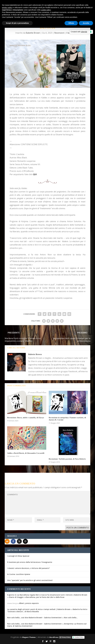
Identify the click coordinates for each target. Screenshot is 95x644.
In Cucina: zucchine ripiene (19, 574)
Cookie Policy (79, 637)
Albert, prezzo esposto (29, 603)
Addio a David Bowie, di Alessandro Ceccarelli (26, 453)
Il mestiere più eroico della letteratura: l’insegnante (30, 562)
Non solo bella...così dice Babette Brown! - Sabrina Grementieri (34, 618)
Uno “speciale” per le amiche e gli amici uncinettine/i (30, 580)
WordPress (54, 637)
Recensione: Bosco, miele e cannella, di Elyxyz (26, 418)
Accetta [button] (86, 23)
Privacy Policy (66, 637)
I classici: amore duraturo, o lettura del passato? (28, 568)
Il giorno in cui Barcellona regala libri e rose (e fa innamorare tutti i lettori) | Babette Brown (47, 595)
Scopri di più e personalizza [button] (17, 23)
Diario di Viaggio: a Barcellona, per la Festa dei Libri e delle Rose (37, 597)
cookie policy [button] (46, 10)
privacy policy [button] (7, 8)
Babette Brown (33, 33)
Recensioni (59, 33)
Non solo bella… (71, 618)
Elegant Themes (29, 637)
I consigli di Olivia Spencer (18, 556)
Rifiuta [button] (71, 23)
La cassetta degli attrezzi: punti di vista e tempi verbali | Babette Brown (39, 609)
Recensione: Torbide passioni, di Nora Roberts (67, 459)
